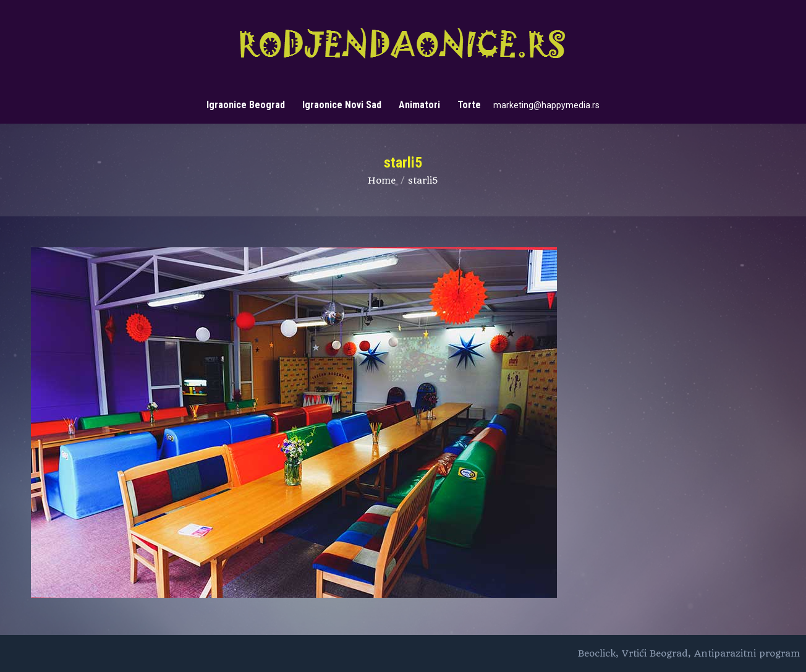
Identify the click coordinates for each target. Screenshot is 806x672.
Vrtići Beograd (655, 653)
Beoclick (597, 653)
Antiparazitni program (747, 653)
